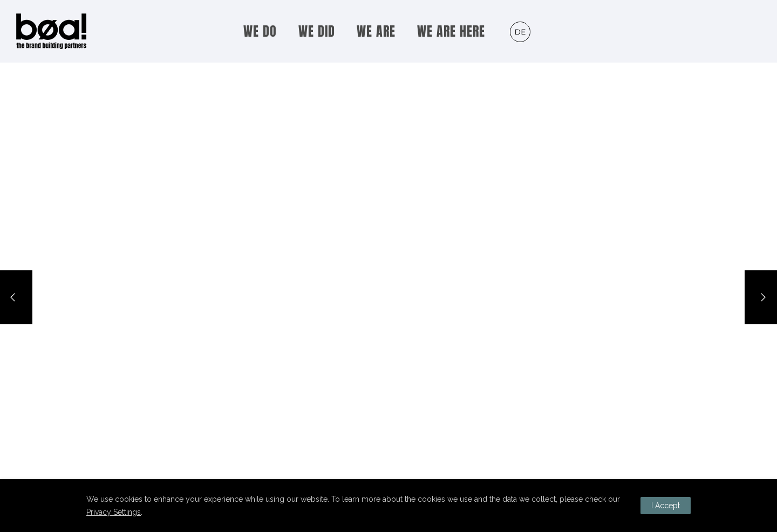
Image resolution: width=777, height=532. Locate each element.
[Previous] (16, 297)
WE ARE (376, 31)
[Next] (761, 297)
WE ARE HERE (451, 31)
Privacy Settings (114, 512)
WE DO (260, 31)
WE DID (317, 31)
